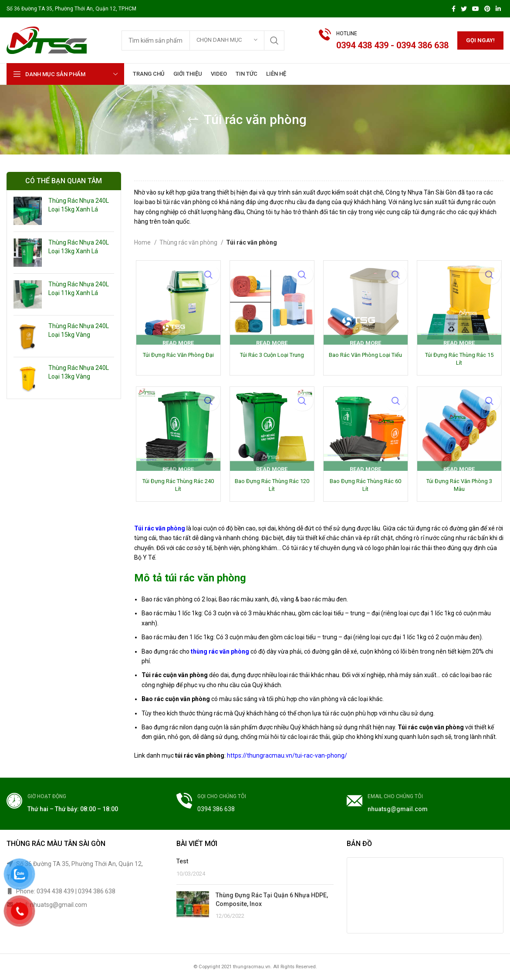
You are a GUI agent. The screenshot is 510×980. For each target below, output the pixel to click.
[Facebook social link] (454, 9)
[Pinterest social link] (487, 9)
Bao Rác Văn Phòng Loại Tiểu (366, 360)
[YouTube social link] (476, 9)
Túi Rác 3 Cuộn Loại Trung (271, 356)
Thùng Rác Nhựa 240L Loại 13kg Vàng (79, 372)
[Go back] (193, 120)
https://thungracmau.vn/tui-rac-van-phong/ (287, 757)
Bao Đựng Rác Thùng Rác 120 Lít (271, 487)
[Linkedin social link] (498, 9)
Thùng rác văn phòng (189, 242)
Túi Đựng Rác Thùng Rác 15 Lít (461, 360)
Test (182, 863)
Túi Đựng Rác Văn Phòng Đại (177, 360)
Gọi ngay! (480, 40)
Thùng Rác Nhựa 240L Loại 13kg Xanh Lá (79, 247)
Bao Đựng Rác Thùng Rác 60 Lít (366, 487)
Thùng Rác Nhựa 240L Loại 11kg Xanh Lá (79, 289)
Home (143, 242)
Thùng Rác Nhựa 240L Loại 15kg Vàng (79, 330)
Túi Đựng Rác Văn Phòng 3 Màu (460, 487)
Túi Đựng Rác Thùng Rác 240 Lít (177, 487)
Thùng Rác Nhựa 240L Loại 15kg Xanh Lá (79, 205)
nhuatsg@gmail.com (398, 811)
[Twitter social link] (464, 9)
